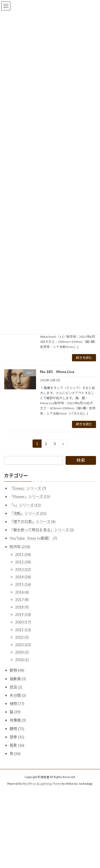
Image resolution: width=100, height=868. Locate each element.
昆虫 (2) (16, 687)
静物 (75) (17, 728)
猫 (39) (15, 712)
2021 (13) (23, 629)
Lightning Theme (51, 784)
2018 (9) (22, 607)
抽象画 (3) (18, 678)
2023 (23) (23, 645)
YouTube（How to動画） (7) (33, 538)
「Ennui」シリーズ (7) (28, 488)
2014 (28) (23, 577)
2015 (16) (23, 584)
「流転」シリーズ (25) (28, 513)
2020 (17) (23, 622)
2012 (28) (23, 562)
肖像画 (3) (18, 720)
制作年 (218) (20, 546)
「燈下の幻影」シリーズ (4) (33, 522)
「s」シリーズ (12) (25, 505)
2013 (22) (23, 569)
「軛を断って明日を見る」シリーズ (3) (42, 530)
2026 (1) (22, 659)
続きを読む (84, 358)
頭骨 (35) (17, 737)
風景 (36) (17, 745)
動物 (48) (17, 670)
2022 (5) (22, 637)
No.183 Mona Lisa (57, 372)
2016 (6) (22, 592)
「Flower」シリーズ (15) (30, 496)
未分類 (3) (18, 695)
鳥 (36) (15, 753)
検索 (81, 460)
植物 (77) (17, 703)
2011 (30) (23, 554)
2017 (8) (22, 599)
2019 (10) (23, 614)
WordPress (30, 784)
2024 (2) (22, 652)
